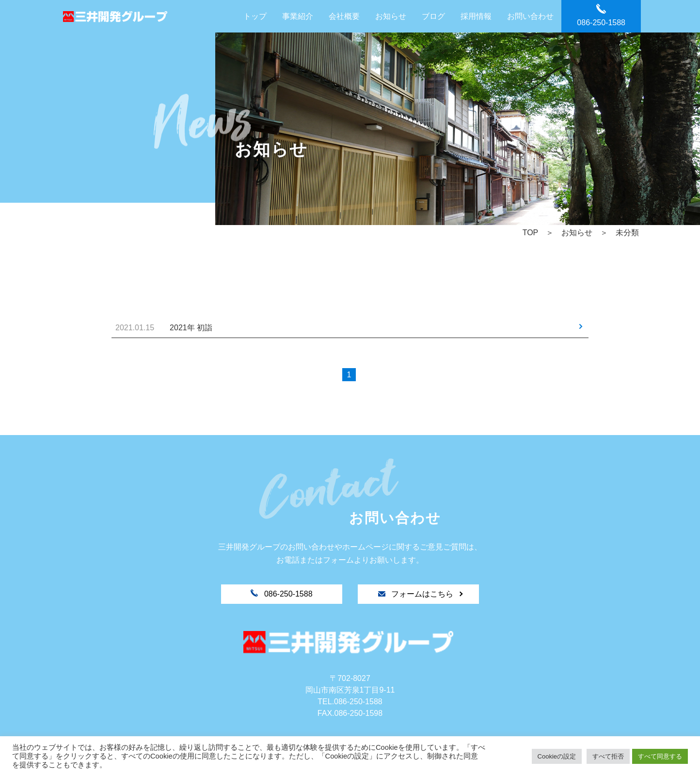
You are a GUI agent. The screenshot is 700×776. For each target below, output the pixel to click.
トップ (255, 16)
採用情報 (476, 16)
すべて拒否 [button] (608, 756)
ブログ (433, 16)
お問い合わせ (530, 16)
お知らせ (391, 16)
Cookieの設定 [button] (557, 756)
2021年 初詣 (191, 328)
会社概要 (344, 16)
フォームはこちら (417, 594)
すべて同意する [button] (660, 756)
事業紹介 (298, 16)
